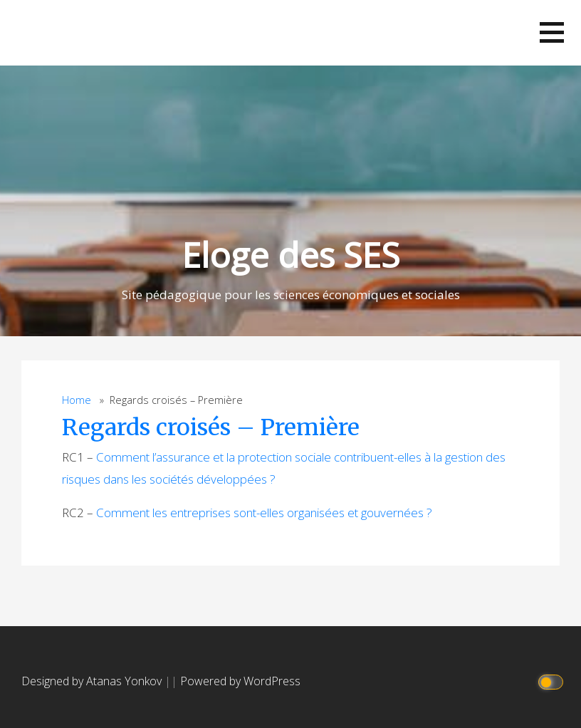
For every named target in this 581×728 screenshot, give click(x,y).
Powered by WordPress (240, 681)
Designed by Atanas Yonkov (93, 681)
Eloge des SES (290, 255)
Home (77, 400)
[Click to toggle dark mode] (553, 681)
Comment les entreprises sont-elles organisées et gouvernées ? (264, 513)
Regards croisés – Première (211, 427)
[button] (552, 32)
